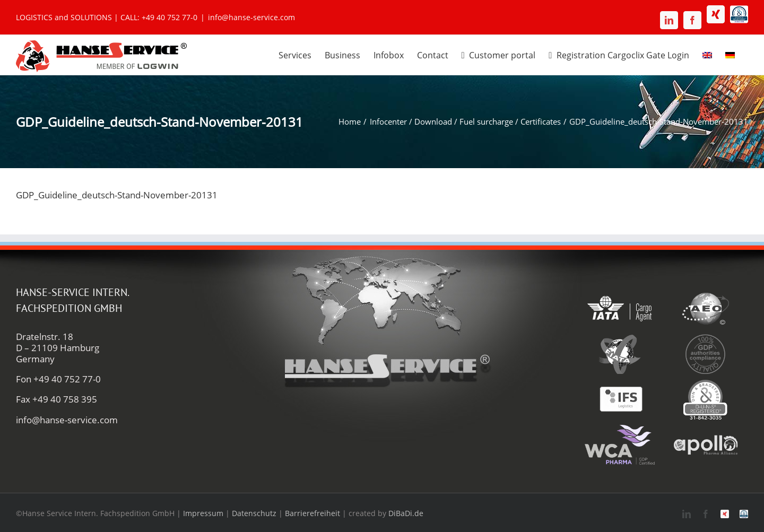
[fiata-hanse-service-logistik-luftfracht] (620, 337)
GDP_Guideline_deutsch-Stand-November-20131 (117, 195)
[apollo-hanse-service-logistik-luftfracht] (705, 428)
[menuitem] (707, 54)
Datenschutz (254, 513)
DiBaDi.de (406, 513)
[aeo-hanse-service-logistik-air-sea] (705, 291)
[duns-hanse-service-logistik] (705, 383)
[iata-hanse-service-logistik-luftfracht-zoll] (620, 291)
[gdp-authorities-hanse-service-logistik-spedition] (705, 337)
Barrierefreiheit (312, 513)
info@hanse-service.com (251, 17)
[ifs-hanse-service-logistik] (620, 383)
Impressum (203, 513)
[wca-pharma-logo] (620, 428)
